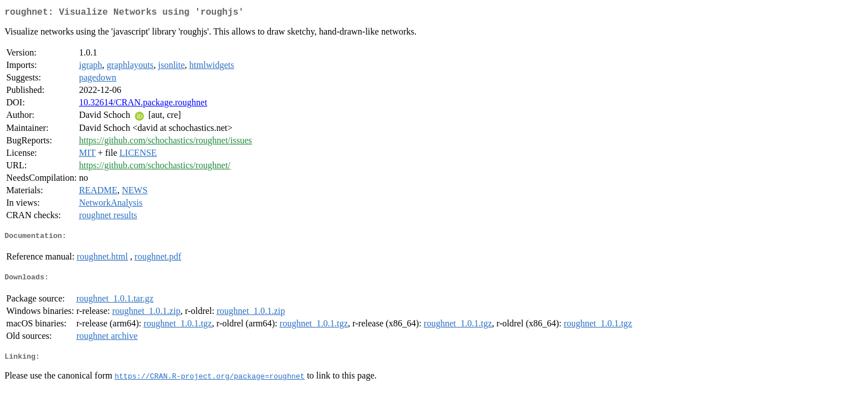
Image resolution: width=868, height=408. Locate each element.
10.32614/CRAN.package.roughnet (143, 105)
